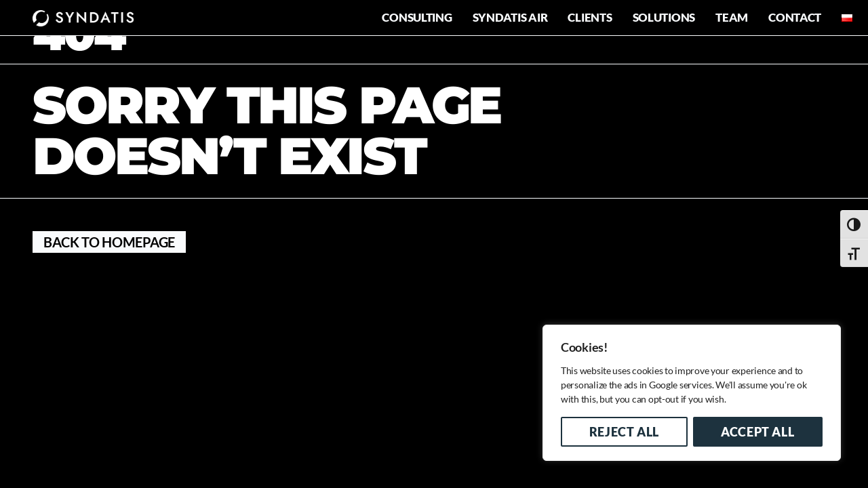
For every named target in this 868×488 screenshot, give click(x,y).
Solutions (664, 17)
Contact (795, 17)
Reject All (624, 432)
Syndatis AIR (510, 17)
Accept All (757, 432)
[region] (692, 393)
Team (732, 17)
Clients (590, 17)
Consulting (417, 17)
